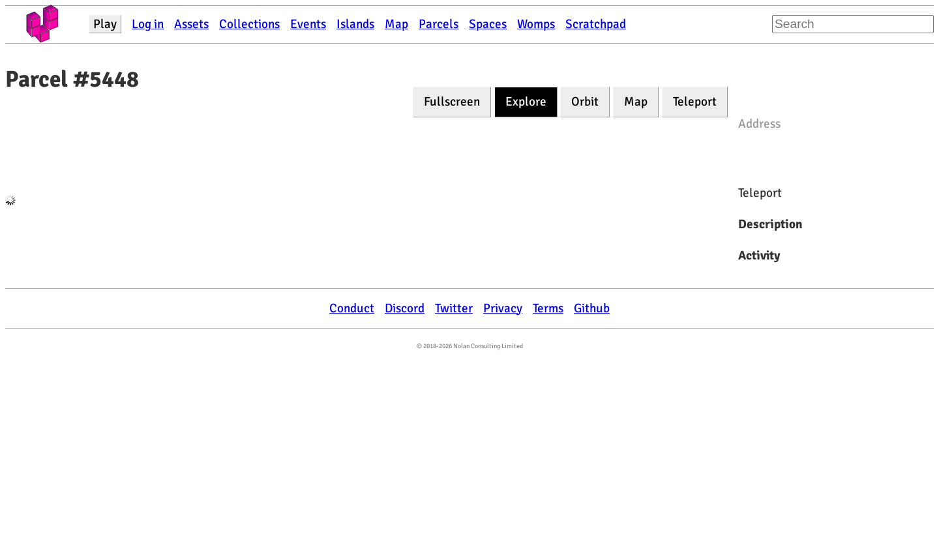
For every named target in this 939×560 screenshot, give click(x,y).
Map (396, 24)
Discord (405, 308)
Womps (536, 24)
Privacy (503, 308)
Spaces (488, 24)
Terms (548, 308)
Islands (355, 24)
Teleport (695, 102)
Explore (526, 102)
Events (308, 24)
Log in (148, 24)
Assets (191, 24)
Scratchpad (596, 24)
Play (105, 24)
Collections (249, 24)
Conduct (352, 308)
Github (592, 308)
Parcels (439, 24)
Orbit (585, 102)
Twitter (454, 308)
